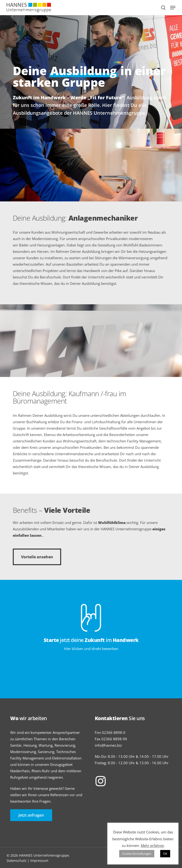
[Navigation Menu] (173, 8)
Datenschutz (17, 861)
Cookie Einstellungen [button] (137, 854)
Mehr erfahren (152, 845)
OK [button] (165, 854)
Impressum (39, 861)
